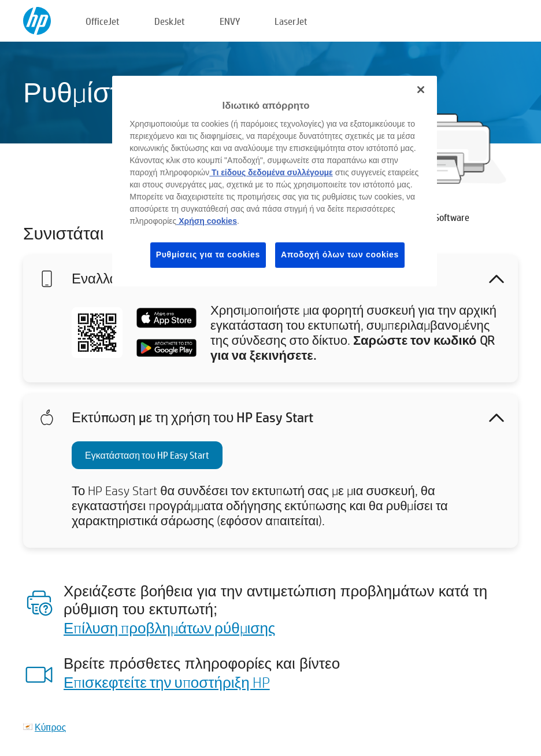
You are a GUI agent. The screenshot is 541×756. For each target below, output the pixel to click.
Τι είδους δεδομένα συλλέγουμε (271, 172)
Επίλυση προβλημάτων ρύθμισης (169, 628)
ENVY (230, 21)
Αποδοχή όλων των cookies (340, 255)
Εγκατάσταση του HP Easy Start (147, 455)
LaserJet (291, 21)
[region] (275, 181)
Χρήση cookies (207, 221)
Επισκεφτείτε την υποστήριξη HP (167, 682)
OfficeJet (103, 21)
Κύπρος (50, 727)
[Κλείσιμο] (421, 90)
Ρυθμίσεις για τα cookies (208, 255)
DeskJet (170, 21)
